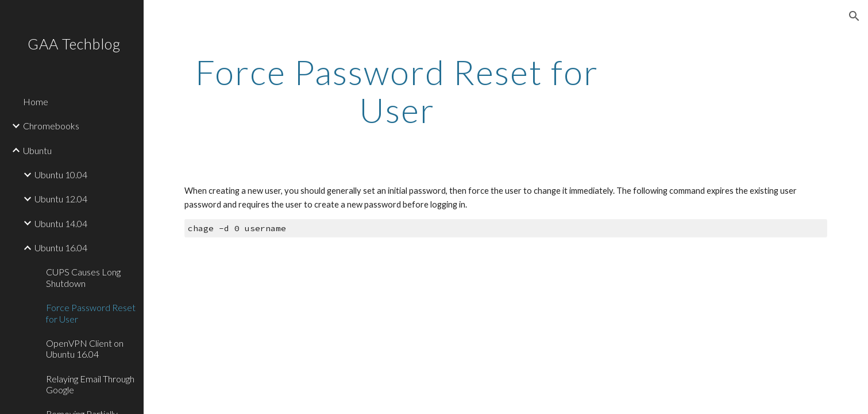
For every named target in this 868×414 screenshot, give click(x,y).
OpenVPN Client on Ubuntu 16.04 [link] (85, 348)
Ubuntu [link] (37, 150)
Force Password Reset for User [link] (91, 313)
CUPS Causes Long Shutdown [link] (83, 277)
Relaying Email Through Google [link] (90, 384)
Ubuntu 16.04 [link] (61, 248)
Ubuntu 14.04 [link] (61, 223)
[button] (854, 16)
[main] (397, 91)
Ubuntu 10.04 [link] (61, 175)
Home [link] (36, 101)
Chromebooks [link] (51, 126)
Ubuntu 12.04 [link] (61, 199)
